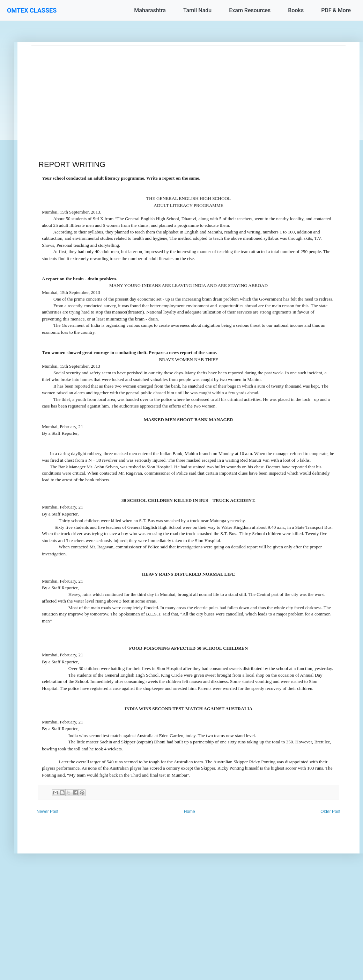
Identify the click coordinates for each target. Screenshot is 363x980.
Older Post (330, 812)
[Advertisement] (188, 95)
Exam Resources (250, 10)
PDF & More (336, 10)
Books (296, 10)
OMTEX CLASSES (32, 10)
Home (190, 812)
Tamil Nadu (197, 10)
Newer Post (47, 812)
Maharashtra (150, 10)
